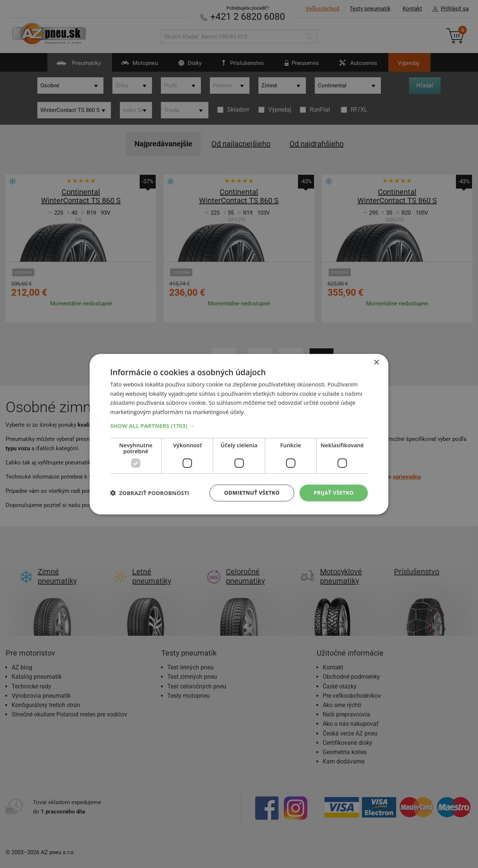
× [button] (376, 362)
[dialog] (239, 434)
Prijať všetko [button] (334, 493)
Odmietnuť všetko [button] (252, 493)
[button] (239, 426)
